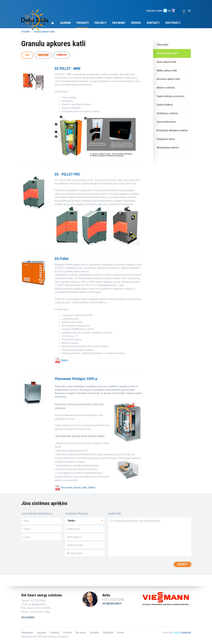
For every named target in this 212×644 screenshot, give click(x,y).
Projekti (100, 23)
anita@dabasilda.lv (112, 603)
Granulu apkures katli (44, 32)
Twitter (177, 633)
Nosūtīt (182, 564)
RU (189, 11)
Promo (121, 633)
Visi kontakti (28, 617)
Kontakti (153, 23)
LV (184, 11)
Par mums (119, 23)
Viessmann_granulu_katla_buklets (78, 487)
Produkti (83, 23)
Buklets (65, 360)
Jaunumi (65, 23)
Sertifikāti (173, 23)
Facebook (186, 633)
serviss (136, 23)
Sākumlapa (27, 633)
